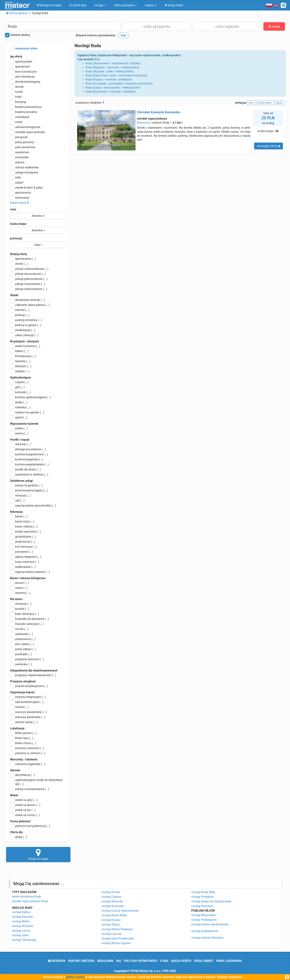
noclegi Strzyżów (22, 926)
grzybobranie (23, 537)
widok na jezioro (25, 805)
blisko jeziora (23, 733)
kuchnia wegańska (27, 459)
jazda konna (23, 542)
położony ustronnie (27, 748)
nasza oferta (181, 961)
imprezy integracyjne (28, 697)
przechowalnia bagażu (29, 490)
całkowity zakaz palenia (30, 305)
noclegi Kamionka (113, 906)
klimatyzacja (23, 356)
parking (20, 315)
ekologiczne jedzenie (28, 449)
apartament (20, 67)
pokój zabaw (23, 649)
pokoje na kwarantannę (30, 789)
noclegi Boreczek (112, 901)
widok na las (23, 810)
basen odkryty (24, 526)
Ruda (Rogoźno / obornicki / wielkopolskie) (112, 67)
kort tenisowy (23, 547)
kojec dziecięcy (25, 614)
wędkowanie (23, 567)
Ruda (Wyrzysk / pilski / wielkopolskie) (110, 71)
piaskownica (23, 639)
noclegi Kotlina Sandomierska (210, 924)
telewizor (21, 366)
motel (16, 122)
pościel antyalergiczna (29, 686)
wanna (19, 433)
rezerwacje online (24, 49)
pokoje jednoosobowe (29, 279)
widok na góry (24, 800)
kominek (20, 392)
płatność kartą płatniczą (30, 826)
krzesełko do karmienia (30, 619)
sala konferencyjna (27, 702)
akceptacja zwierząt (27, 300)
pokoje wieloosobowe (29, 289)
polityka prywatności (141, 961)
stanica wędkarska (24, 167)
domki (19, 264)
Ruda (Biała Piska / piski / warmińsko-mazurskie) (116, 75)
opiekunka (21, 634)
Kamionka (143, 123)
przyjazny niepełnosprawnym (33, 675)
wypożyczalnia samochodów (33, 506)
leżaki (19, 402)
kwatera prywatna (24, 112)
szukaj (274, 26)
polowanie (21, 552)
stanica (17, 162)
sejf (17, 500)
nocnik (19, 629)
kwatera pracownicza (26, 107)
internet (20, 310)
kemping (18, 102)
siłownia (20, 593)
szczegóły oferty (269, 146)
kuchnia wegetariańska (29, 464)
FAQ (119, 961)
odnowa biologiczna (25, 127)
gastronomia (21, 193)
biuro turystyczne (23, 72)
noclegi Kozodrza (202, 906)
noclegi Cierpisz (111, 897)
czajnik (19, 382)
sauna (19, 588)
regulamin (105, 961)
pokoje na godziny (26, 485)
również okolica (18, 35)
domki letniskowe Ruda (26, 897)
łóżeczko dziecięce (27, 624)
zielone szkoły (24, 722)
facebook (57, 961)
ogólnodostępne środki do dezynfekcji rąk (36, 782)
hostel (16, 92)
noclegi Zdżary (111, 925)
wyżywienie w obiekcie (29, 474)
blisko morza (23, 743)
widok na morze (25, 815)
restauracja (20, 198)
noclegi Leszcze (111, 934)
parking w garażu (26, 325)
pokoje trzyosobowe (28, 284)
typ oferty (16, 56)
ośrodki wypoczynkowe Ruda (30, 901)
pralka (19, 428)
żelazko (20, 371)
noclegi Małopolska (204, 915)
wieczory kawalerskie (28, 712)
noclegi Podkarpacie (204, 920)
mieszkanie (20, 117)
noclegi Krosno (111, 892)
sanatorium (20, 152)
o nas (164, 961)
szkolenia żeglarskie (28, 764)
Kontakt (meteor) (81, 961)
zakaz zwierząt (24, 335)
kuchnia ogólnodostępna (31, 397)
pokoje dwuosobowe (28, 274)
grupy (19, 837)
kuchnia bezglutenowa (29, 454)
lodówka (20, 407)
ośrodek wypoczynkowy (27, 132)
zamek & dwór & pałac (26, 188)
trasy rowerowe (25, 562)
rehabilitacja (23, 330)
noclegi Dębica (21, 912)
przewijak (21, 654)
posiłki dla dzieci (25, 469)
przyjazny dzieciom (27, 659)
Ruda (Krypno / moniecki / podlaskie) (109, 79)
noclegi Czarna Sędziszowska (120, 911)
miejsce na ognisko (27, 412)
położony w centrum (28, 753)
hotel (16, 97)
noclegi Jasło (20, 935)
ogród (19, 417)
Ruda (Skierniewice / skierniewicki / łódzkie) (113, 63)
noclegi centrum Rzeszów (207, 938)
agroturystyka (21, 62)
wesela (19, 707)
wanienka (21, 664)
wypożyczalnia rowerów (30, 572)
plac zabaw (22, 644)
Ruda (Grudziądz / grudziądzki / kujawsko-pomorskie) (119, 83)
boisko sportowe (25, 532)
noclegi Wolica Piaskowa (117, 929)
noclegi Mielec (21, 921)
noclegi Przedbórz (203, 897)
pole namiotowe (23, 147)
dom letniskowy (22, 77)
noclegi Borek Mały (203, 892)
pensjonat (19, 137)
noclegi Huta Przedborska (118, 938)
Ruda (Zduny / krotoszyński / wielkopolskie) (113, 88)
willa (15, 177)
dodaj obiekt (204, 961)
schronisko (19, 157)
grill (17, 387)
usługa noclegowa (24, 172)
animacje (21, 604)
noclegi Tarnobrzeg (24, 940)
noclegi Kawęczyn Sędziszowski (211, 901)
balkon (19, 351)
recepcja (20, 495)
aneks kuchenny (25, 346)
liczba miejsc (18, 224)
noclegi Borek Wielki (114, 915)
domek (17, 87)
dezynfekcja (22, 775)
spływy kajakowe (26, 557)
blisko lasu (22, 738)
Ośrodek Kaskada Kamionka (158, 112)
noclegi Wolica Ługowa (116, 943)
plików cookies (75, 977)
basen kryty (22, 521)
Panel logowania (229, 961)
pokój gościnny (22, 142)
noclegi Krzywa (111, 920)
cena (13, 209)
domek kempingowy (25, 82)
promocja (16, 238)
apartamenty (23, 259)
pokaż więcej (20, 203)
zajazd (17, 182)
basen (19, 516)
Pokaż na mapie (38, 854)
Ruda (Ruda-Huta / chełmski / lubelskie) (110, 92)
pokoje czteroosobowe (29, 269)
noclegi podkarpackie (205, 931)
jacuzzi (19, 583)
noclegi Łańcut (21, 931)
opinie (280, 103)
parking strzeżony (26, 320)
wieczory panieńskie (28, 717)
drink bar (21, 444)
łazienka (20, 361)
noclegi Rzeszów (22, 917)
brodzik (20, 609)
